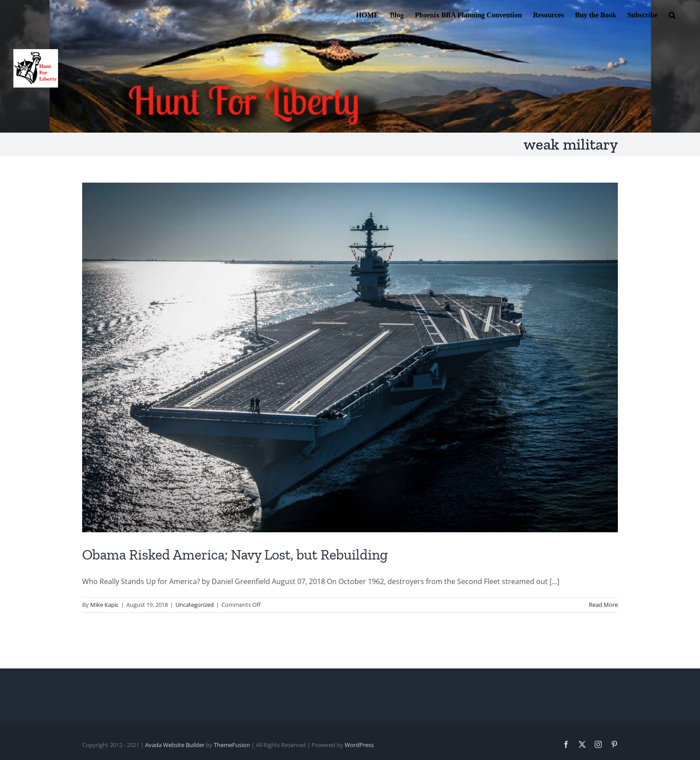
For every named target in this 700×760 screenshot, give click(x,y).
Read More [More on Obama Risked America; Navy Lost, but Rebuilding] (603, 605)
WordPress (359, 745)
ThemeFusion (232, 745)
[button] (672, 14)
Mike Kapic (104, 605)
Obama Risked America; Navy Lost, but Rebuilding (235, 555)
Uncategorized (195, 605)
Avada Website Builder (175, 745)
